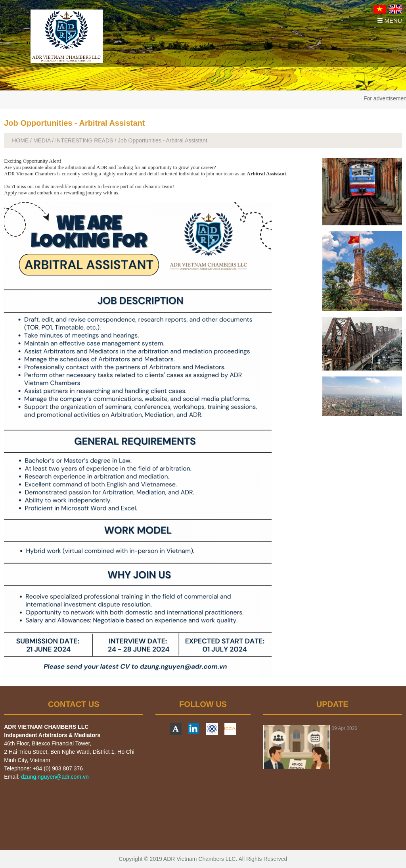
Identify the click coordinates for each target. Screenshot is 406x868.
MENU (390, 20)
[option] (332, 747)
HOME (20, 140)
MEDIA (42, 140)
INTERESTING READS (84, 140)
